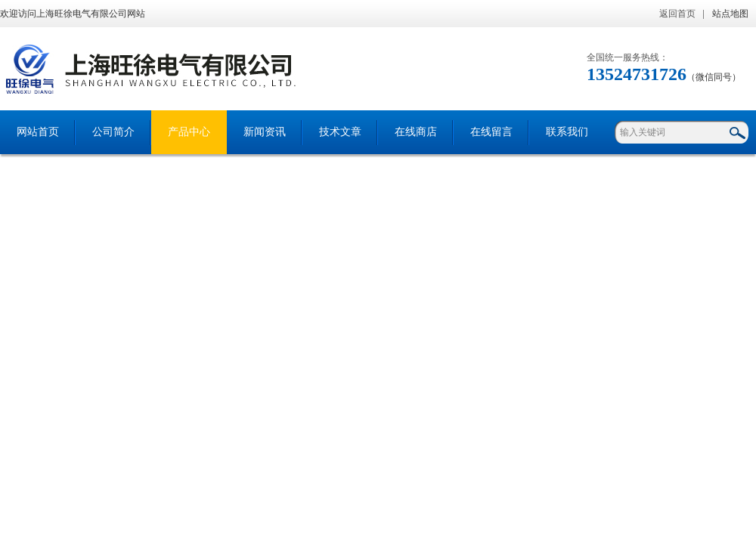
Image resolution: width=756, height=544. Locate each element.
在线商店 (416, 132)
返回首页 (677, 14)
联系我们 (567, 132)
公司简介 (113, 132)
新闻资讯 (265, 132)
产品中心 (189, 132)
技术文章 (340, 132)
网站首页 (38, 132)
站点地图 (730, 14)
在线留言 (491, 132)
